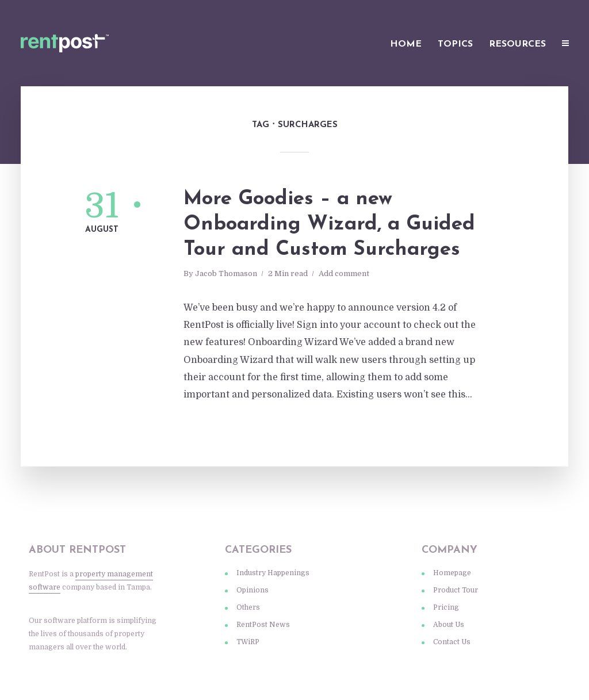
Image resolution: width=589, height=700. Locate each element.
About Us (449, 625)
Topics (455, 44)
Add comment (344, 274)
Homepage (452, 573)
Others (248, 607)
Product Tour (456, 590)
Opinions (253, 590)
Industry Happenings (273, 573)
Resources (517, 44)
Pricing (446, 607)
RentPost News (263, 625)
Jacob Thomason (226, 274)
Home (406, 44)
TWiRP (248, 642)
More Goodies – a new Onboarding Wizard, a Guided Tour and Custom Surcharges (329, 225)
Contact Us (452, 642)
